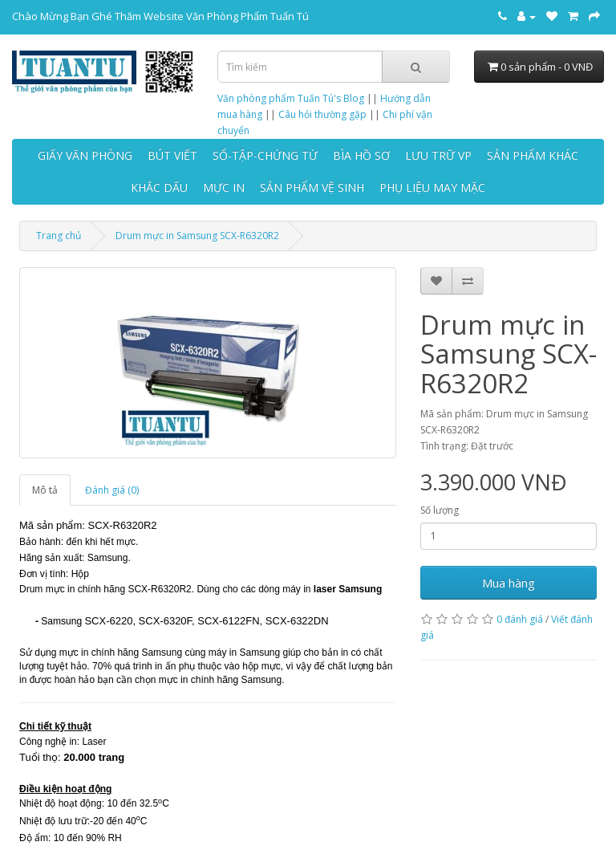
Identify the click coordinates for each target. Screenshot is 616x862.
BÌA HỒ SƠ (361, 155)
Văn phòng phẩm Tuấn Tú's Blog (291, 98)
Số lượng (440, 510)
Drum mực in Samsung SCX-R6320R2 (197, 236)
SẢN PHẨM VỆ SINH (312, 187)
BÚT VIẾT (172, 155)
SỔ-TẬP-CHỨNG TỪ (265, 155)
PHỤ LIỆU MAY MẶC (432, 187)
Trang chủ (59, 236)
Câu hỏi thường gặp (322, 114)
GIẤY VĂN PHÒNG (85, 155)
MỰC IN (224, 187)
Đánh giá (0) (112, 490)
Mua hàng (509, 583)
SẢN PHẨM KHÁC (533, 155)
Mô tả (45, 490)
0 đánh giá (520, 619)
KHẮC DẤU (159, 187)
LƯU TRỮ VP (438, 155)
